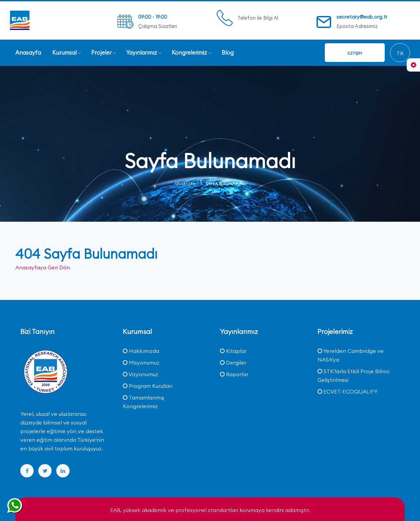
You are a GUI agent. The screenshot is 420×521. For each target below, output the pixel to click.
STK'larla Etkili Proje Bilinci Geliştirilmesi (353, 376)
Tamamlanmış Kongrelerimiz (143, 402)
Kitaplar (233, 351)
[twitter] (45, 471)
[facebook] (27, 471)
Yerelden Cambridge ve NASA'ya (351, 355)
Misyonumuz (141, 363)
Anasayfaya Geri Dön (43, 267)
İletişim (355, 53)
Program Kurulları (148, 386)
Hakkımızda (141, 351)
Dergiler (233, 363)
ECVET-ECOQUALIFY (348, 391)
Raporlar (234, 374)
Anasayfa (185, 184)
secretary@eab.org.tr (362, 17)
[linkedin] (63, 471)
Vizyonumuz (140, 374)
